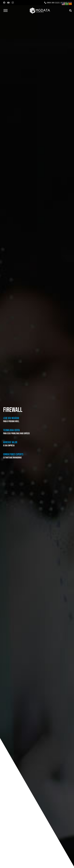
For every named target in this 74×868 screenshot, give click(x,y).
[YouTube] (8, 3)
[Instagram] (13, 3)
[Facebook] (4, 3)
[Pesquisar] (70, 11)
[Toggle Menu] (6, 10)
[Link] (40, 11)
